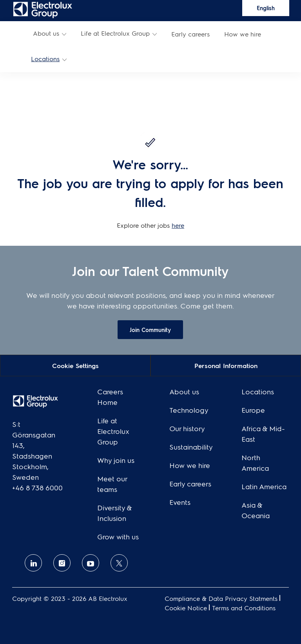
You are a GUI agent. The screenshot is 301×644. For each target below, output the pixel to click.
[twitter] (119, 563)
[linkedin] (33, 563)
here (178, 225)
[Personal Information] (226, 365)
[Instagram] (62, 563)
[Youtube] (91, 563)
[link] (43, 9)
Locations (45, 59)
